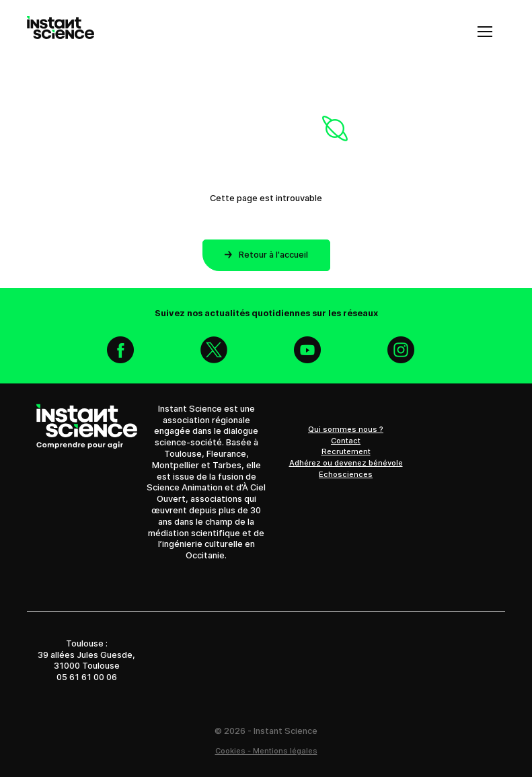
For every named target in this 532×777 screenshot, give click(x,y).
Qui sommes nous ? (346, 429)
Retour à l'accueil (266, 255)
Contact (346, 441)
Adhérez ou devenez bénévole (346, 463)
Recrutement (346, 451)
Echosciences (346, 474)
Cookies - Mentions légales (266, 751)
